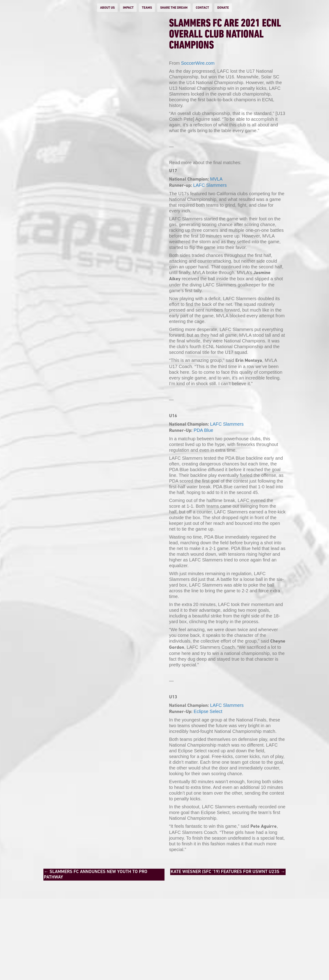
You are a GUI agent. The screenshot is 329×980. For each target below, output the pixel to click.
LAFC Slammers (210, 185)
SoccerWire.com (198, 63)
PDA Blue (204, 430)
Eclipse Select (208, 711)
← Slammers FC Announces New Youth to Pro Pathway (96, 875)
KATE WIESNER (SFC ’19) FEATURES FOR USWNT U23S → (228, 872)
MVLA (216, 179)
